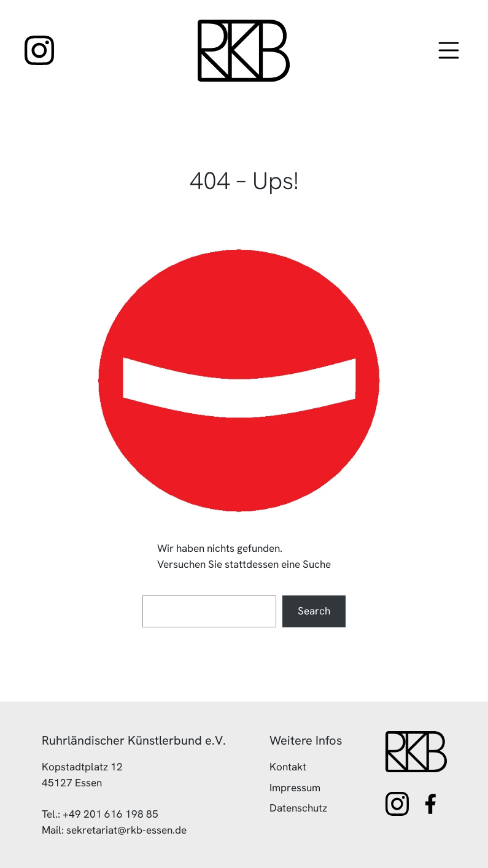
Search (314, 611)
